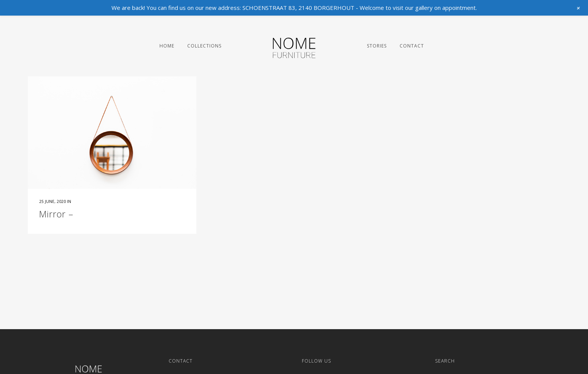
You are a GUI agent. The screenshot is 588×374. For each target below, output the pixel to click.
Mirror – (56, 214)
